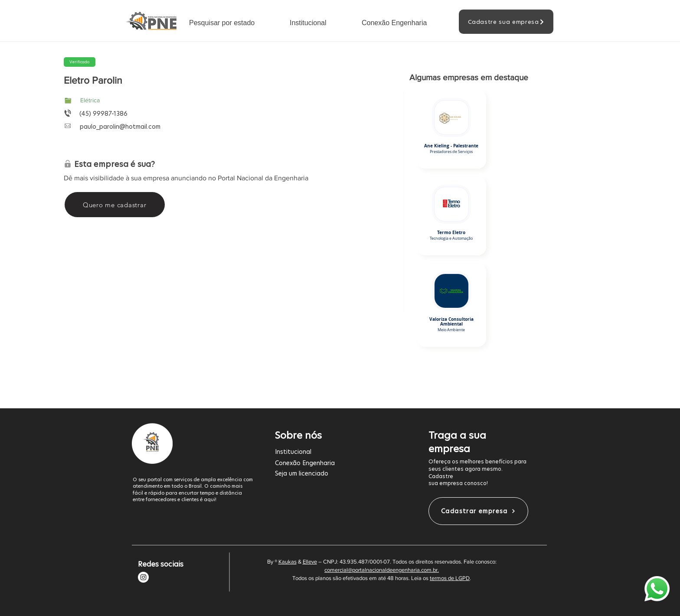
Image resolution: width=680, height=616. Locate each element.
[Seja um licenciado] (335, 473)
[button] (233, 23)
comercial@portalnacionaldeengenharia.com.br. (382, 570)
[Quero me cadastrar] (115, 205)
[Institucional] (335, 451)
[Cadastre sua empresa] (506, 22)
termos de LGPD (450, 578)
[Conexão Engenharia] (335, 463)
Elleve (310, 562)
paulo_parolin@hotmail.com (120, 127)
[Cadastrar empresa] (478, 511)
